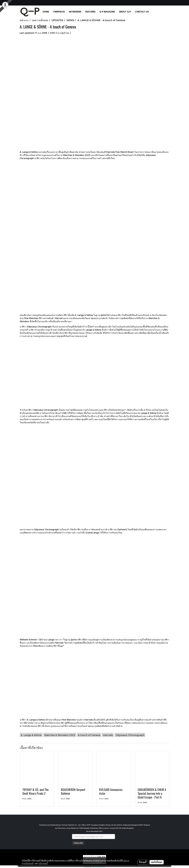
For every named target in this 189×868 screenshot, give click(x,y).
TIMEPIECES (59, 12)
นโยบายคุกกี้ (43, 863)
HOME (46, 12)
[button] (155, 12)
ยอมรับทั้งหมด (157, 862)
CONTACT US (142, 12)
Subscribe (78, 843)
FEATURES (90, 12)
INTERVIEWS (75, 12)
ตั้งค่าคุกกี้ (143, 862)
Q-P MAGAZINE (107, 12)
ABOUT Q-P (125, 12)
